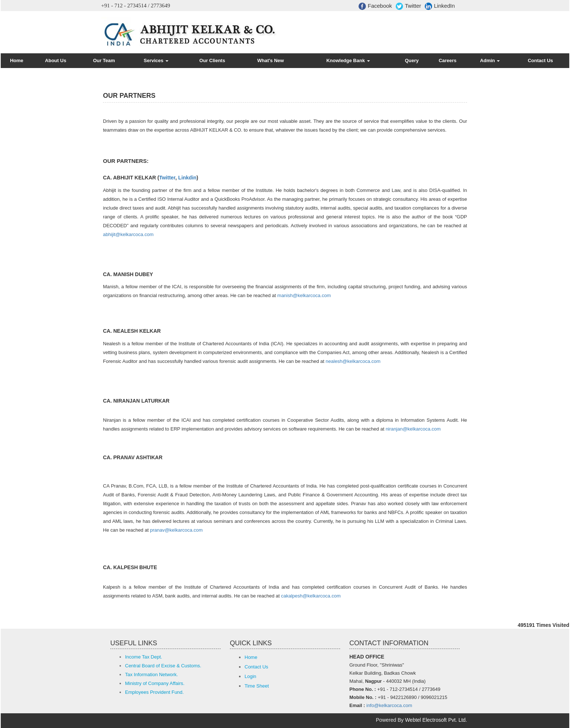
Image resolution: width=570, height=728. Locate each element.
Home (17, 60)
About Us (56, 60)
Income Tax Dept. (144, 657)
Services (156, 60)
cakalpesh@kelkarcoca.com (311, 596)
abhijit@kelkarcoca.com (128, 234)
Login (250, 676)
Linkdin (188, 178)
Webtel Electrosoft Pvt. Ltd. (436, 720)
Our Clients (212, 60)
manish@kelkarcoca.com (304, 295)
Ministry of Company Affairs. (155, 683)
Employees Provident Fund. (154, 692)
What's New (271, 60)
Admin (490, 60)
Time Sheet (257, 686)
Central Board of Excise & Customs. (163, 666)
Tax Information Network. (152, 675)
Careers (448, 60)
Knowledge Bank (348, 60)
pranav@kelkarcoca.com (176, 530)
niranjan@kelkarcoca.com (413, 429)
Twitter (408, 6)
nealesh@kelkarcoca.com (353, 361)
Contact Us (540, 60)
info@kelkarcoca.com (389, 705)
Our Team (104, 60)
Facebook (375, 6)
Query (412, 60)
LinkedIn (440, 6)
